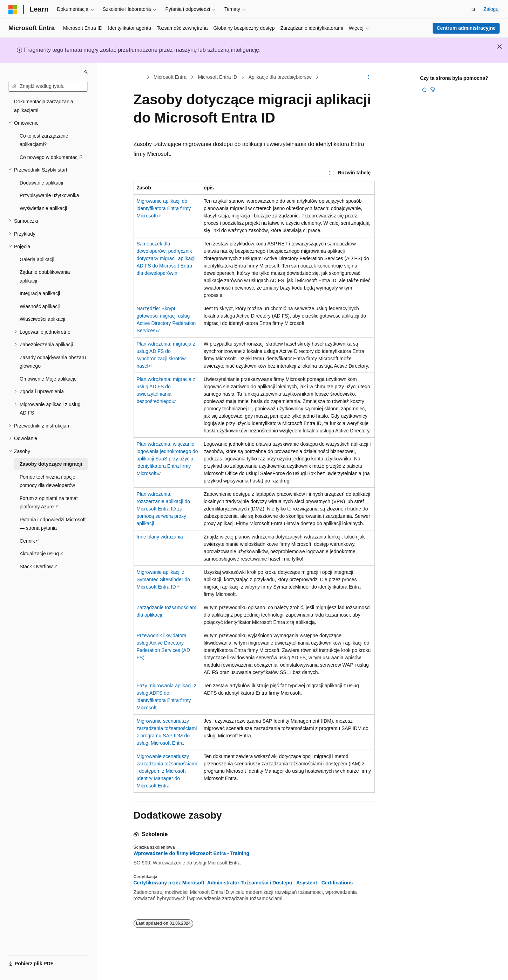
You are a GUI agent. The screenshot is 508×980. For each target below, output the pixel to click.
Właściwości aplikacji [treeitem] (42, 319)
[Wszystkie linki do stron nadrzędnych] (140, 77)
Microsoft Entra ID (217, 77)
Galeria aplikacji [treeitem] (37, 259)
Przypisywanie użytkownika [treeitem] (49, 195)
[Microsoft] (13, 9)
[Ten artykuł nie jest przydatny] (433, 89)
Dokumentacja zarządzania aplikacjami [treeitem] (44, 106)
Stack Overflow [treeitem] (36, 567)
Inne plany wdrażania (160, 537)
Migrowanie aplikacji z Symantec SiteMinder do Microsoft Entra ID (164, 579)
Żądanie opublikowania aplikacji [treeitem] (45, 276)
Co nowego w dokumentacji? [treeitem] (51, 157)
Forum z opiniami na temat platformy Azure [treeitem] (49, 503)
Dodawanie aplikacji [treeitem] (41, 183)
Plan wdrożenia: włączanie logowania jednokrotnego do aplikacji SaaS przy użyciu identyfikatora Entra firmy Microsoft (167, 459)
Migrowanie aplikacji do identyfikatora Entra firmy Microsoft (164, 208)
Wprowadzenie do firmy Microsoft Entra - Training (192, 853)
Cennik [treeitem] (27, 541)
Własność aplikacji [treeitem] (40, 306)
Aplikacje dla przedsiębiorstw (280, 77)
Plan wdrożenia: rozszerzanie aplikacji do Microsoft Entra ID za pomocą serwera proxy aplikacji (164, 509)
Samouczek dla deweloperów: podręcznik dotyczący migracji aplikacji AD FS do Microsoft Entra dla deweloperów (166, 258)
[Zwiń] (86, 72)
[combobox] (48, 86)
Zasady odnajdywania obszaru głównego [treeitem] (53, 362)
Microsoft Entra (170, 77)
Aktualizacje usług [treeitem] (39, 554)
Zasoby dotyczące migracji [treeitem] (51, 464)
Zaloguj (492, 9)
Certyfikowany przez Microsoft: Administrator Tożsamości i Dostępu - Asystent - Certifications (243, 883)
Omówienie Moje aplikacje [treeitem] (48, 379)
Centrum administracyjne (466, 28)
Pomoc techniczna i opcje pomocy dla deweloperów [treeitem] (48, 481)
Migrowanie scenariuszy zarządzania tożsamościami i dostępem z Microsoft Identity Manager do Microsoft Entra (167, 771)
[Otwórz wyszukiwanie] (474, 9)
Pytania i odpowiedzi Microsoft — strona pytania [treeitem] (53, 524)
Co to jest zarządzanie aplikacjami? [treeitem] (44, 140)
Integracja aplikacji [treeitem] (40, 293)
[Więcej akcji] (368, 77)
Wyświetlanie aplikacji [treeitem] (43, 208)
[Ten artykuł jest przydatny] (424, 89)
